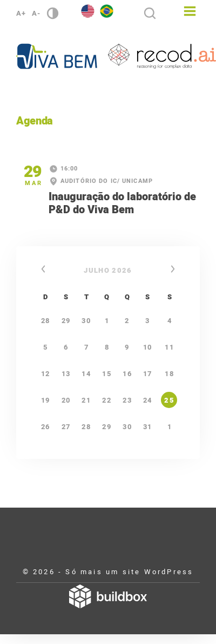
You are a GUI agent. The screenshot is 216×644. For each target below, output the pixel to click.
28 (86, 427)
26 (46, 427)
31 (148, 427)
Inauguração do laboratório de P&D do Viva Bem (122, 203)
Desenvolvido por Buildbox (108, 596)
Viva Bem (57, 56)
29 (107, 427)
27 (66, 427)
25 (169, 400)
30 (127, 427)
